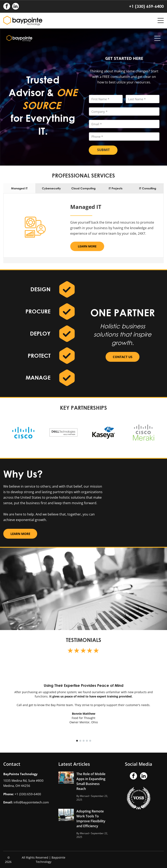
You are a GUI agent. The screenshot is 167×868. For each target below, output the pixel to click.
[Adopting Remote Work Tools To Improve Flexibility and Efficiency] (66, 815)
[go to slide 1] (77, 741)
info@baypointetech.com (31, 802)
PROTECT (39, 356)
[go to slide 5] (90, 741)
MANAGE (38, 378)
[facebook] (7, 7)
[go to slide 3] (84, 741)
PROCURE (38, 311)
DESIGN (40, 289)
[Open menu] (161, 20)
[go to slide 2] (80, 741)
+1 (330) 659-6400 (146, 6)
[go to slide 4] (87, 741)
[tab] (19, 188)
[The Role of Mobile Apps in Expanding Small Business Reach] (66, 778)
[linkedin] (16, 7)
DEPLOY (40, 333)
